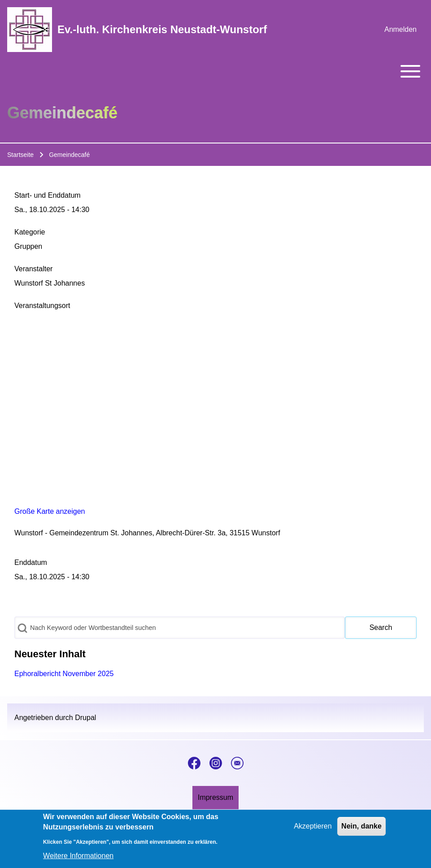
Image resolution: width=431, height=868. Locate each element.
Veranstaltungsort (42, 306)
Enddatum (31, 562)
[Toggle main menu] (215, 71)
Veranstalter (33, 269)
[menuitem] (401, 30)
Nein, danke (361, 826)
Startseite (20, 155)
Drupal (85, 718)
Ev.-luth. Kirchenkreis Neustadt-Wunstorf (162, 29)
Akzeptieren (313, 826)
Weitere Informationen (78, 856)
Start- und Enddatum (48, 195)
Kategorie (30, 232)
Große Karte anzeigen (50, 511)
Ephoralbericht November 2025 (64, 674)
